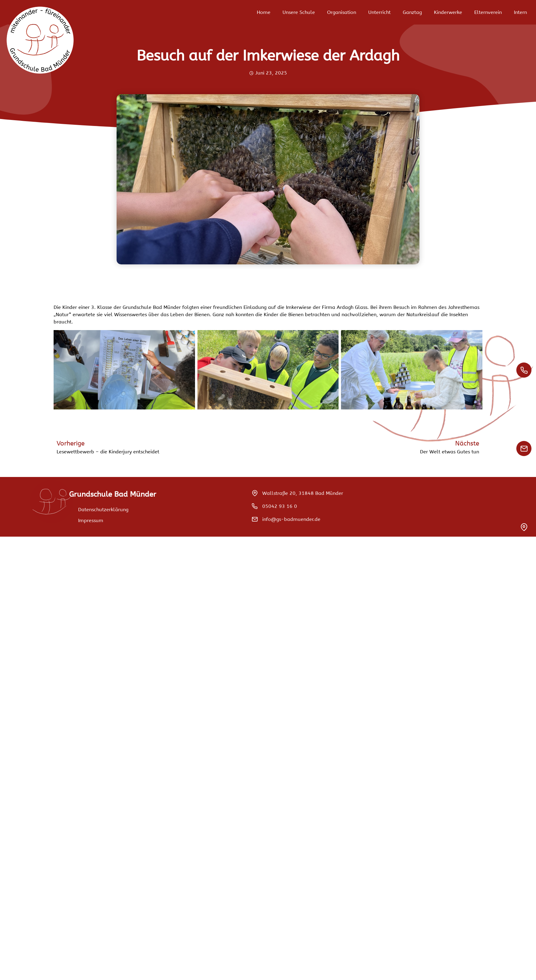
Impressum (91, 520)
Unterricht (379, 12)
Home (264, 12)
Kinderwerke (448, 12)
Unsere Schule (299, 12)
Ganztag (412, 12)
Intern (520, 12)
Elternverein (488, 12)
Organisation (342, 12)
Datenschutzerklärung (103, 510)
